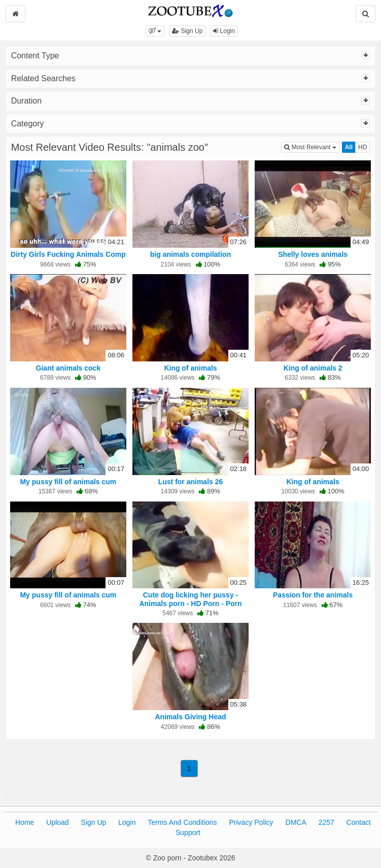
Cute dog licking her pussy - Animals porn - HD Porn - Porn (190, 599)
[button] (155, 31)
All (349, 147)
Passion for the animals (313, 595)
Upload (57, 822)
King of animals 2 (313, 368)
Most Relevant (311, 146)
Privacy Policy (251, 822)
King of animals (190, 368)
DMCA (296, 822)
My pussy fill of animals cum (68, 482)
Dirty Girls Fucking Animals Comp (68, 254)
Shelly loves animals (313, 254)
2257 (326, 822)
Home (25, 822)
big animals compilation (190, 254)
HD (362, 147)
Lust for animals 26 (191, 482)
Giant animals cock (68, 368)
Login (224, 31)
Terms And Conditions (182, 822)
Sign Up (187, 31)
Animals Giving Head (190, 717)
